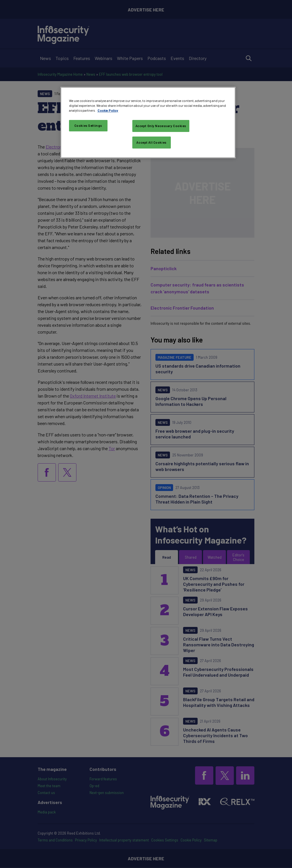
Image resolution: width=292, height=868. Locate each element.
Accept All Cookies (151, 142)
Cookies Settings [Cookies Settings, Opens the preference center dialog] (88, 126)
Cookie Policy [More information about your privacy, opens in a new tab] (108, 110)
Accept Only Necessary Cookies (161, 126)
